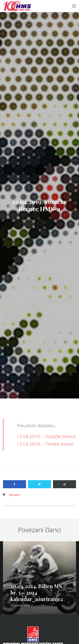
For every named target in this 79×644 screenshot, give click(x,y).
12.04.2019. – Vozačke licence (46, 436)
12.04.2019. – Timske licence (45, 444)
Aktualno (14, 495)
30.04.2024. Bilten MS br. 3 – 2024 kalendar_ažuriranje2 (37, 593)
